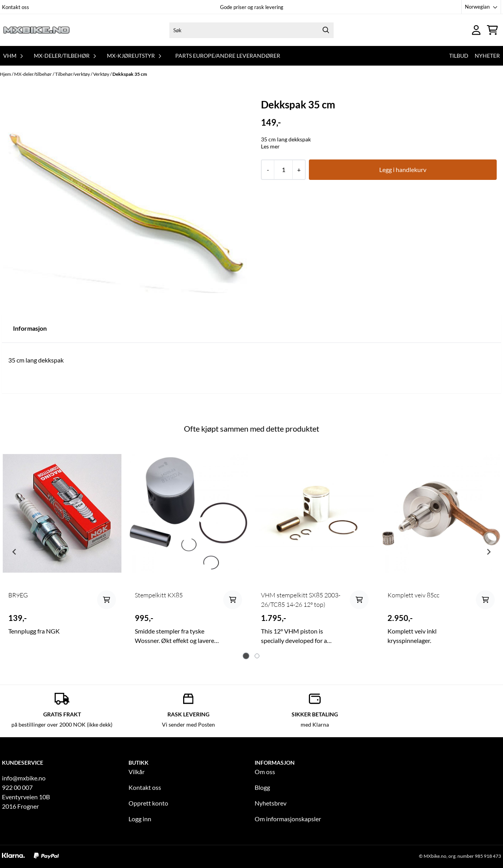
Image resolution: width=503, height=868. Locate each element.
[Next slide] (488, 552)
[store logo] (37, 30)
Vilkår (137, 772)
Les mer (270, 146)
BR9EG (18, 595)
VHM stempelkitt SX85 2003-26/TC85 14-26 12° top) (301, 600)
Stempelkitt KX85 (159, 595)
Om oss (265, 772)
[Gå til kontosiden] (476, 30)
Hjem (6, 74)
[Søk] (251, 30)
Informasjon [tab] (30, 328)
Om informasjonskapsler (288, 819)
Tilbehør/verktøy (73, 74)
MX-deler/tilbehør (33, 74)
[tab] (246, 656)
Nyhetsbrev (271, 803)
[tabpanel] (62, 548)
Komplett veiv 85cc (413, 595)
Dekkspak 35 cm (130, 74)
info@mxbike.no (24, 778)
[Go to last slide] (15, 552)
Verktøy (102, 74)
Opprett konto (148, 803)
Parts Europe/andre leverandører (228, 56)
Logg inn (140, 819)
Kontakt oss (16, 7)
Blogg (262, 787)
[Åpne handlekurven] (492, 30)
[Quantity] (283, 170)
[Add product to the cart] (106, 600)
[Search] (326, 30)
